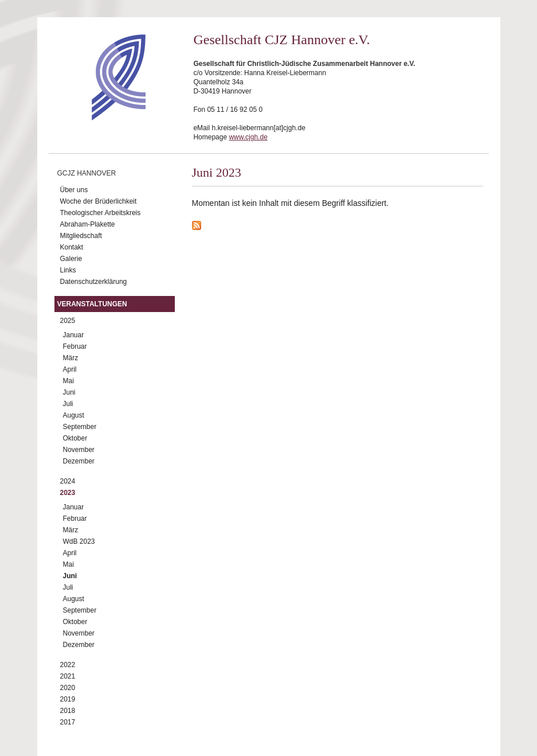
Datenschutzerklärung (94, 282)
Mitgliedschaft (81, 236)
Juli (68, 404)
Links (68, 270)
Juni (69, 392)
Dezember (79, 461)
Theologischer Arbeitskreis (101, 213)
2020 (68, 688)
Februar (75, 346)
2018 (68, 711)
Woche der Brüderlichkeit (99, 201)
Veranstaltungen (92, 304)
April (70, 369)
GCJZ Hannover (87, 173)
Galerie (71, 259)
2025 (68, 321)
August (74, 415)
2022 (68, 665)
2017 (68, 722)
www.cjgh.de (248, 137)
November (79, 450)
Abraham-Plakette (88, 224)
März (71, 358)
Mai (68, 381)
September (80, 427)
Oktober (75, 438)
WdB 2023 (79, 541)
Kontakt (72, 247)
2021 (68, 676)
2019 (68, 699)
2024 (68, 481)
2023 (68, 493)
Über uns (74, 190)
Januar (74, 335)
